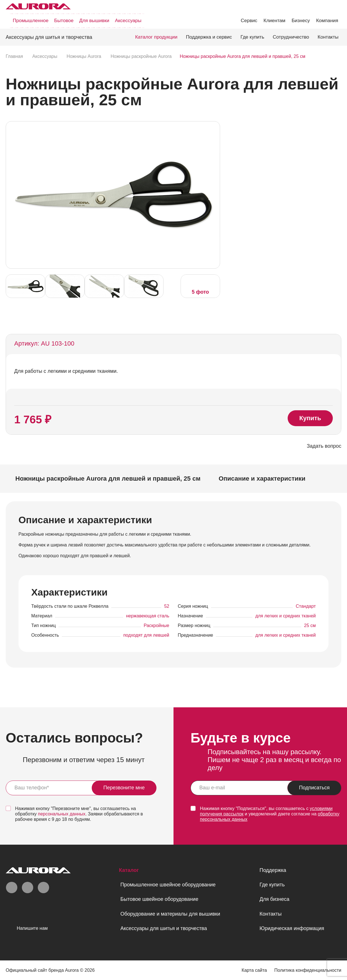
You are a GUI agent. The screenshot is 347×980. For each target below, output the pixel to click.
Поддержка (273, 870)
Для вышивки (94, 21)
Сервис (249, 21)
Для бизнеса (274, 899)
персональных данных (62, 814)
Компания (327, 21)
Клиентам (274, 21)
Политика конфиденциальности (308, 970)
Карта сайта (254, 970)
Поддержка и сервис (209, 37)
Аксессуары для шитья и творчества (164, 928)
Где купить (252, 37)
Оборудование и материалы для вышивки (170, 914)
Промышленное (31, 21)
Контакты (328, 37)
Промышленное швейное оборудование (168, 885)
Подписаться (314, 788)
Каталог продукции (156, 37)
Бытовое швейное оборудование (159, 899)
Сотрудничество (291, 37)
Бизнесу (301, 21)
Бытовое (64, 21)
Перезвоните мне (124, 788)
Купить (310, 418)
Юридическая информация (292, 928)
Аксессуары (128, 21)
